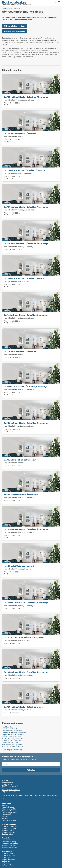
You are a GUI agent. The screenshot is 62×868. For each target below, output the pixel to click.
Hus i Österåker (8, 727)
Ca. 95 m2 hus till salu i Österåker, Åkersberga (26, 386)
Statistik (5, 817)
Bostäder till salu (8, 853)
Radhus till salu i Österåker (12, 737)
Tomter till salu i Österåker (12, 740)
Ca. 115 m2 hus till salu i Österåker (20, 460)
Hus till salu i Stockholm (11, 742)
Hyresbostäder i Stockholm (20, 50)
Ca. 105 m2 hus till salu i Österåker (20, 134)
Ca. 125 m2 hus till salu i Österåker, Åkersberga (26, 97)
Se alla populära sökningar (14, 750)
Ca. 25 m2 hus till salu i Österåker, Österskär (25, 170)
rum (49, 42)
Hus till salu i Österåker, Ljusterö (18, 281)
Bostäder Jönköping (9, 846)
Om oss (5, 805)
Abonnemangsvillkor (9, 809)
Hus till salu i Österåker (14, 137)
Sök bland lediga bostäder (14, 26)
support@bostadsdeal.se (11, 790)
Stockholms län (7, 8)
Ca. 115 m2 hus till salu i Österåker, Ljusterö (24, 637)
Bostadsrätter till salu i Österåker (14, 733)
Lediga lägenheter (9, 859)
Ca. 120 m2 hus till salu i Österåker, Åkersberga (26, 423)
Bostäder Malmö (8, 830)
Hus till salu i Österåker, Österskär (18, 173)
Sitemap (5, 819)
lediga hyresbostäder (17, 42)
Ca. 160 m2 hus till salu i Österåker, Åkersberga (26, 603)
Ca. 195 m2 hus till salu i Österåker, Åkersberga (26, 529)
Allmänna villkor (8, 811)
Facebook (3, 799)
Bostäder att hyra (8, 855)
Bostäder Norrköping (10, 848)
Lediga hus (6, 857)
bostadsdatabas (27, 4)
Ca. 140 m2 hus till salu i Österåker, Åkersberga (26, 315)
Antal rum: (8, 105)
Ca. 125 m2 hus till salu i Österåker (20, 352)
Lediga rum (6, 861)
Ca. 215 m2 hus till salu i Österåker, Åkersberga (26, 244)
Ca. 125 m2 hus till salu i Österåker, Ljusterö (24, 707)
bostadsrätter (30, 42)
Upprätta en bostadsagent (15, 31)
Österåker (18, 8)
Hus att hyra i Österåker (11, 729)
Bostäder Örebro (8, 840)
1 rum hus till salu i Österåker (12, 744)
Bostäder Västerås (9, 834)
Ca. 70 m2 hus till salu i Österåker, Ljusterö (24, 278)
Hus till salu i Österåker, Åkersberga (19, 100)
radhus (56, 42)
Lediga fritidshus (8, 865)
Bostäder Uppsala (9, 832)
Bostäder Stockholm (9, 826)
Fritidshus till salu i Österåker (12, 738)
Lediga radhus (7, 863)
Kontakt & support (9, 807)
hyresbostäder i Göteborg (40, 50)
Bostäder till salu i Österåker (12, 731)
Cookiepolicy (7, 815)
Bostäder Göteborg (9, 828)
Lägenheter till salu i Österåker (13, 735)
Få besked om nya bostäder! (55, 2)
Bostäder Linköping (9, 842)
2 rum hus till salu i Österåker (13, 746)
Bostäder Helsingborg (10, 844)
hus (45, 42)
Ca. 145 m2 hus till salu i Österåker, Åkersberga (26, 672)
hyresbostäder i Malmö (10, 52)
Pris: (6, 103)
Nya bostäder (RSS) (9, 820)
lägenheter (39, 42)
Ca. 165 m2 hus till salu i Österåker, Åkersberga (26, 207)
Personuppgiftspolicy (10, 813)
